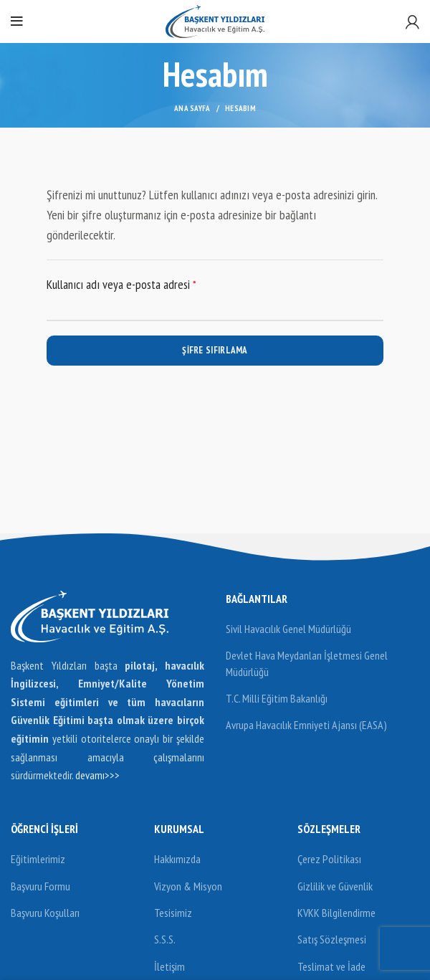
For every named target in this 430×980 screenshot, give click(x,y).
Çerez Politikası (329, 859)
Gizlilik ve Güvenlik (335, 886)
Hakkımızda (177, 859)
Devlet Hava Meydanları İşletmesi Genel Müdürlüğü (307, 663)
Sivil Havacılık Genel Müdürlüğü (288, 629)
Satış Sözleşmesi (332, 939)
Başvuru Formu (40, 886)
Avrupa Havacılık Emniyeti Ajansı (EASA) (306, 725)
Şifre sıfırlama (215, 350)
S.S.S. (165, 939)
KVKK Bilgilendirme (336, 913)
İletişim (169, 966)
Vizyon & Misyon (188, 886)
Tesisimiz (173, 913)
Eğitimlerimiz (38, 859)
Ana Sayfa (192, 108)
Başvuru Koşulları (45, 913)
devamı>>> (97, 775)
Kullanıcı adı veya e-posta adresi (137, 284)
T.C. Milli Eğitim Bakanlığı (277, 698)
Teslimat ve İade (331, 966)
